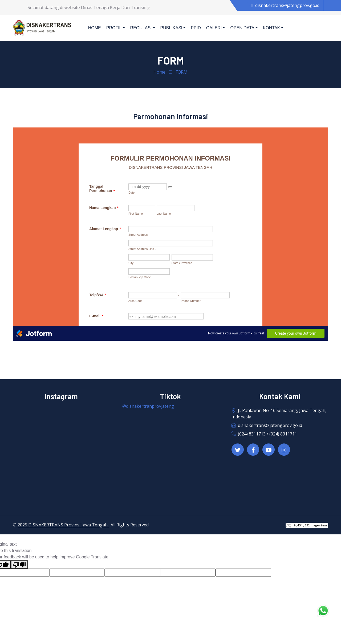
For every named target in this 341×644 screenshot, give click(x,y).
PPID (196, 28)
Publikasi (171, 28)
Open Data (242, 28)
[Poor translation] (19, 564)
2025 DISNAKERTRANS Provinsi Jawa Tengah (63, 525)
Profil (114, 28)
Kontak (272, 28)
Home (95, 28)
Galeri (214, 28)
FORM (182, 72)
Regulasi (141, 28)
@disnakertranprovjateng (148, 406)
